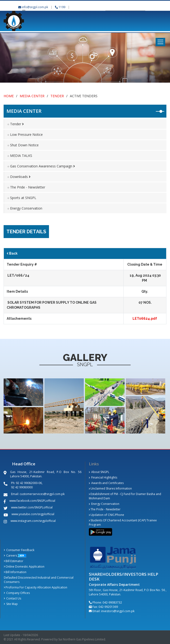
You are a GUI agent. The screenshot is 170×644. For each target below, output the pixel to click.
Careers (10, 556)
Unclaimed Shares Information (110, 488)
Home (9, 96)
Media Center (32, 96)
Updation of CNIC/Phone (106, 515)
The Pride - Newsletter (28, 187)
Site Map (11, 604)
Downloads (20, 177)
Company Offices (17, 593)
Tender (57, 96)
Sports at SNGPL (23, 198)
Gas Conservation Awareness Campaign (42, 166)
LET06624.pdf (145, 319)
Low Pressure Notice (26, 134)
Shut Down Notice (24, 145)
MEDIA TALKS (21, 156)
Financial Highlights (103, 477)
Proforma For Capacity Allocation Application (36, 587)
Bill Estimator (14, 561)
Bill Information (15, 572)
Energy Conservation (26, 208)
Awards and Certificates (106, 483)
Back (12, 253)
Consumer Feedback (19, 550)
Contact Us (12, 598)
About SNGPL (99, 472)
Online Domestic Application (24, 567)
